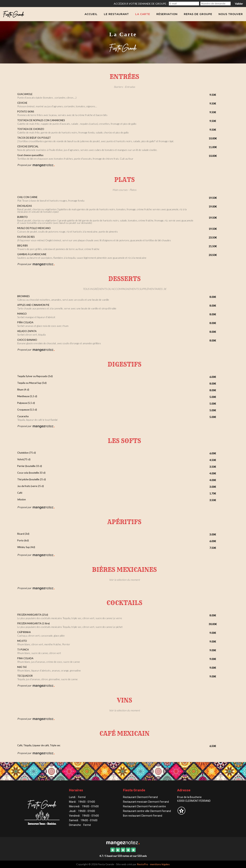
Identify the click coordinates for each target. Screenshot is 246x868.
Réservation (167, 14)
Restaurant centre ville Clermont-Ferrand (147, 811)
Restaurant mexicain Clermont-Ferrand (146, 802)
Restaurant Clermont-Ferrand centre (144, 806)
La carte (143, 14)
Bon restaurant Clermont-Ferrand (143, 816)
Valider (239, 4)
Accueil (91, 14)
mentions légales (160, 864)
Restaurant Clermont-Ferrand (140, 797)
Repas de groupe (198, 14)
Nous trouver (231, 14)
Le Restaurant (116, 14)
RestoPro (142, 864)
